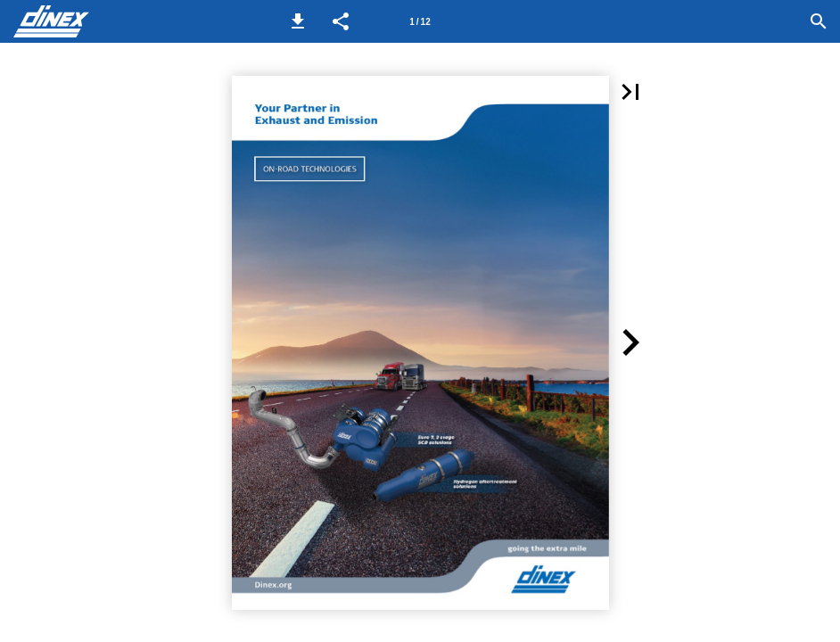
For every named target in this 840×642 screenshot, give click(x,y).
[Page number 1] (420, 21)
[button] (298, 21)
